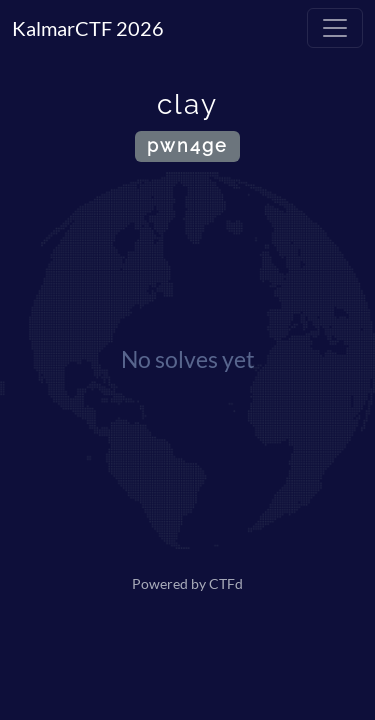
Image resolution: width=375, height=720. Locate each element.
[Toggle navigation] (335, 28)
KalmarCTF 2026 (88, 28)
